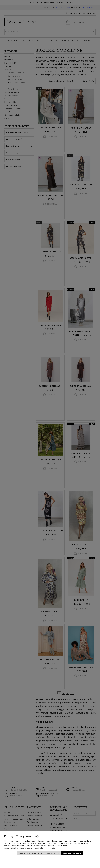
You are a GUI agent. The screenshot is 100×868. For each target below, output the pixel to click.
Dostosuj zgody (53, 853)
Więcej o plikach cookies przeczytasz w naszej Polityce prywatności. (30, 848)
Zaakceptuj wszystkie (72, 853)
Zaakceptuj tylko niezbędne (30, 853)
